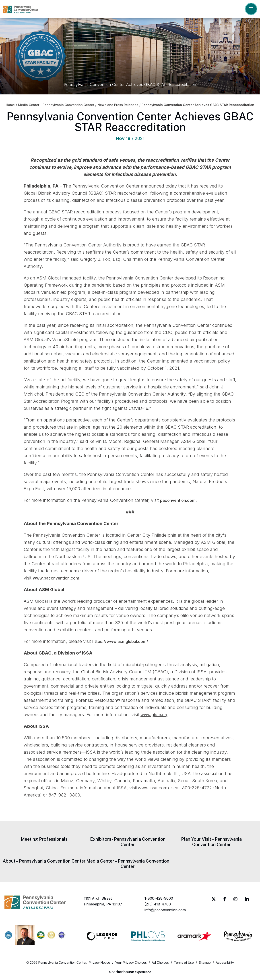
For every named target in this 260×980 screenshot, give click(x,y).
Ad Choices (160, 963)
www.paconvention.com (59, 578)
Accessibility (225, 963)
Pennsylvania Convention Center (21, 9)
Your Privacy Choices (131, 963)
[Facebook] (225, 899)
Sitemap (205, 963)
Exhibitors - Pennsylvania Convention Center (128, 842)
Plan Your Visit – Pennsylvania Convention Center (211, 842)
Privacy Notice (99, 963)
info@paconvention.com (165, 910)
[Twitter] (214, 899)
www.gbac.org (156, 715)
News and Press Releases (118, 105)
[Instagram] (235, 899)
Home (10, 105)
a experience (130, 972)
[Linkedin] (247, 899)
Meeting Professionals (44, 839)
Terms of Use (184, 963)
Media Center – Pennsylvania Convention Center (56, 105)
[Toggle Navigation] (251, 9)
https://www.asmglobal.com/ (123, 641)
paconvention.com (180, 500)
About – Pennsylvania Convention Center (44, 861)
